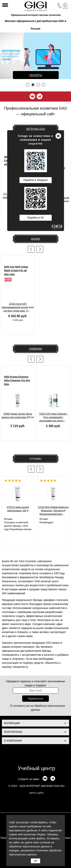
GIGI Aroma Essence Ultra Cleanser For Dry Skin (17, 380)
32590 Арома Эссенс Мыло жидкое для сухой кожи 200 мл (18, 416)
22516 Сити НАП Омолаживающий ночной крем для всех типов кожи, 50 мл (18, 307)
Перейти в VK (35, 218)
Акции (36, 239)
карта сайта (36, 793)
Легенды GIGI (35, 129)
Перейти (36, 75)
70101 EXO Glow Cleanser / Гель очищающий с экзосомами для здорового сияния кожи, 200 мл (53, 418)
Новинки (35, 349)
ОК (35, 861)
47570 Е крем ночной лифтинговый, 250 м (18, 509)
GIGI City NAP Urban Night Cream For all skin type (16, 270)
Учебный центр (37, 768)
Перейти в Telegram (35, 180)
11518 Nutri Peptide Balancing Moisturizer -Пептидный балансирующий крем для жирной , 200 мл (53, 511)
